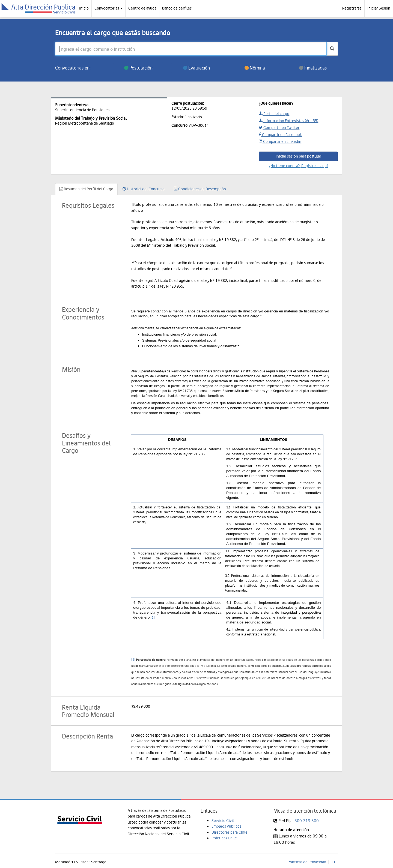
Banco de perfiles (177, 8)
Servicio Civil (223, 821)
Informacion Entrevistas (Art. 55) (288, 121)
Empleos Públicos (226, 826)
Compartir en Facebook (280, 135)
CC (334, 862)
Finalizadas (313, 68)
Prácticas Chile (224, 838)
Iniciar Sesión (379, 8)
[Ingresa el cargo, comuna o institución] (191, 49)
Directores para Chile (230, 832)
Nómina (255, 68)
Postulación (138, 68)
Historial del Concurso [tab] (144, 189)
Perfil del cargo (274, 114)
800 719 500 (307, 821)
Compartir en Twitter (279, 128)
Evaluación (196, 68)
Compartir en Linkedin (280, 141)
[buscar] (332, 49)
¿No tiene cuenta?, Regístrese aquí (298, 166)
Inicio (84, 8)
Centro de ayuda (142, 8)
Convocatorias (108, 8)
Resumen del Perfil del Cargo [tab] (86, 189)
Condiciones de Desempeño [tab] (200, 189)
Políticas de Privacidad (307, 862)
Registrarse (352, 8)
